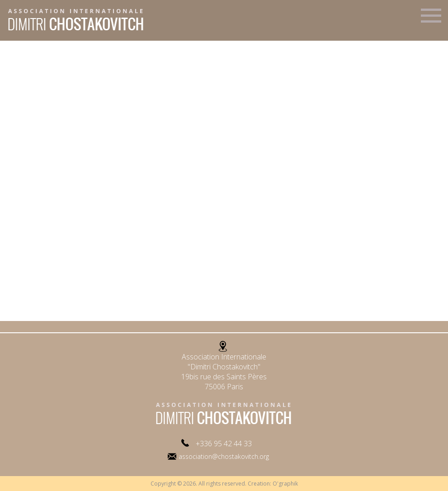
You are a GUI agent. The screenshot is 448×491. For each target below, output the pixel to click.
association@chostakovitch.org (224, 456)
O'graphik (285, 484)
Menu (431, 19)
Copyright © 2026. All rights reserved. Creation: (212, 484)
